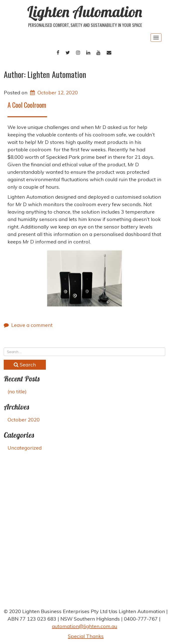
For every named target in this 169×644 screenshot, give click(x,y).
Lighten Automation (85, 12)
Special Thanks (86, 636)
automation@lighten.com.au (84, 626)
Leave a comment (32, 325)
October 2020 (24, 420)
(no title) (17, 391)
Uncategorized (25, 448)
